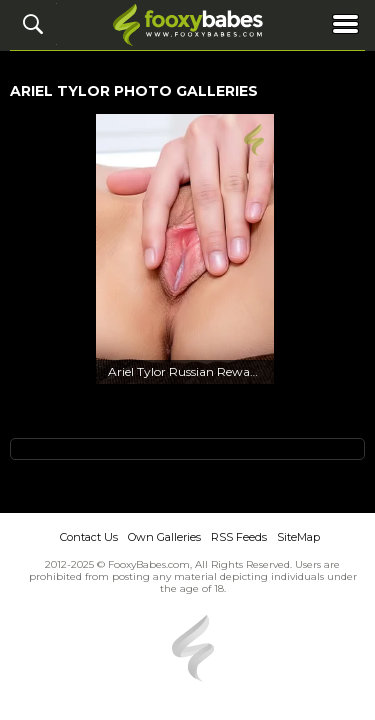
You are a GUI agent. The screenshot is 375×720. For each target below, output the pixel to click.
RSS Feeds (239, 537)
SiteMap (298, 537)
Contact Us (89, 537)
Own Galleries (164, 537)
